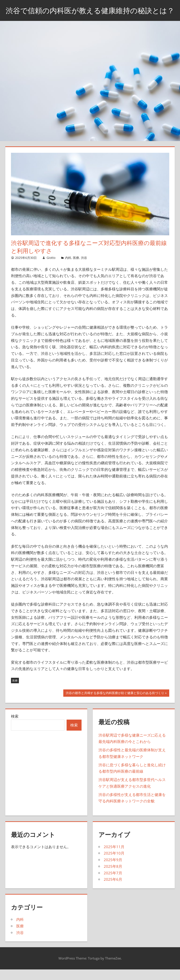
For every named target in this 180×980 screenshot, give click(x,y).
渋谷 (84, 269)
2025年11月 (114, 858)
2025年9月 (113, 871)
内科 (68, 269)
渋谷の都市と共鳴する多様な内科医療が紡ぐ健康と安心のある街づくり (115, 705)
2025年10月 (114, 864)
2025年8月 (113, 877)
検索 (15, 727)
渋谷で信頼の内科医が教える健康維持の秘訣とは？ (90, 16)
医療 (76, 269)
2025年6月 (113, 891)
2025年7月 (113, 884)
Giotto (51, 269)
